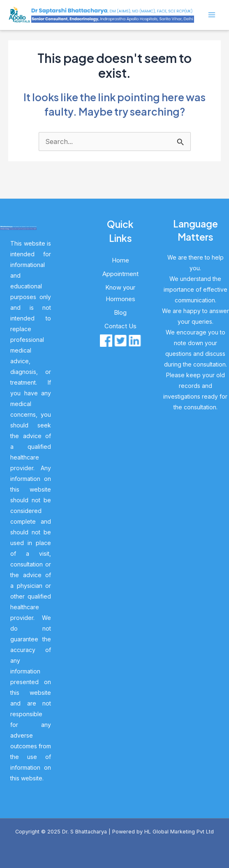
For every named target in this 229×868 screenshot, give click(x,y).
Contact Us (120, 326)
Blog (120, 312)
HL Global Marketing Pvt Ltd (179, 832)
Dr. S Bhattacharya (84, 832)
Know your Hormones (120, 293)
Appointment (120, 274)
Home (120, 260)
